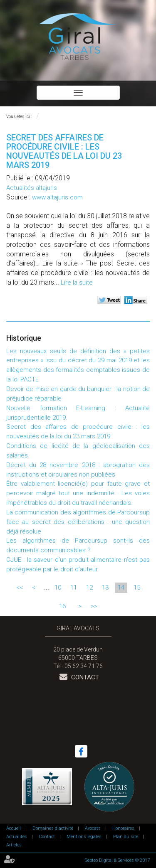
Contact (84, 677)
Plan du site (126, 837)
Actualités (17, 837)
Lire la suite (77, 283)
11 (74, 588)
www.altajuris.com (57, 197)
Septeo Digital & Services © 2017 (117, 860)
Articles (14, 845)
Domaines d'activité (53, 828)
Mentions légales (84, 837)
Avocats (93, 828)
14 (121, 588)
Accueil (14, 828)
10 (58, 588)
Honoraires (123, 828)
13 (105, 588)
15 (137, 588)
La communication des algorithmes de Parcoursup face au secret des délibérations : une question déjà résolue (78, 522)
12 (89, 588)
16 (62, 606)
